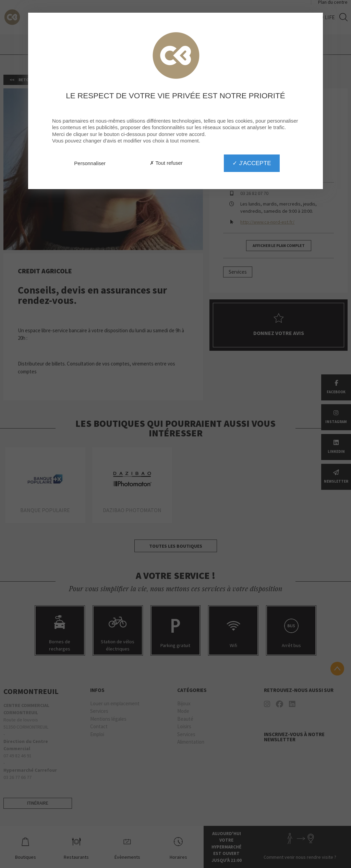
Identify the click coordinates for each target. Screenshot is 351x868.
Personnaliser (90, 163)
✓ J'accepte (252, 163)
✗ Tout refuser (166, 163)
